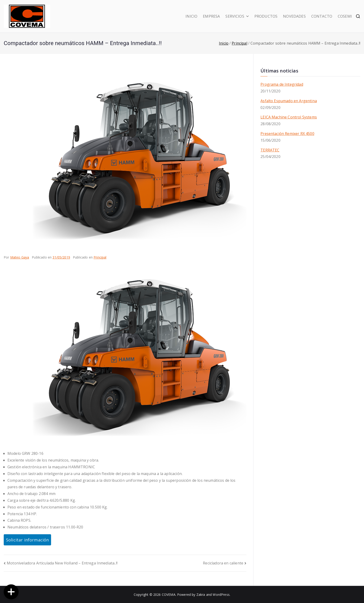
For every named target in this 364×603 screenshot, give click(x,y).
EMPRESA (211, 16)
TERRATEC (270, 150)
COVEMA (169, 595)
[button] (247, 16)
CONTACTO (322, 16)
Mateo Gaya (20, 257)
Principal (100, 257)
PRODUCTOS (266, 16)
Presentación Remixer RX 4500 (287, 134)
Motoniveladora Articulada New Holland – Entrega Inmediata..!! (62, 563)
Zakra (201, 595)
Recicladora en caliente (223, 563)
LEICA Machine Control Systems (289, 117)
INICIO (191, 16)
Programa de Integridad (282, 84)
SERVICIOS (237, 16)
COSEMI (345, 16)
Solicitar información (27, 540)
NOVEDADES (294, 16)
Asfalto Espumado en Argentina (289, 101)
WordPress (221, 595)
